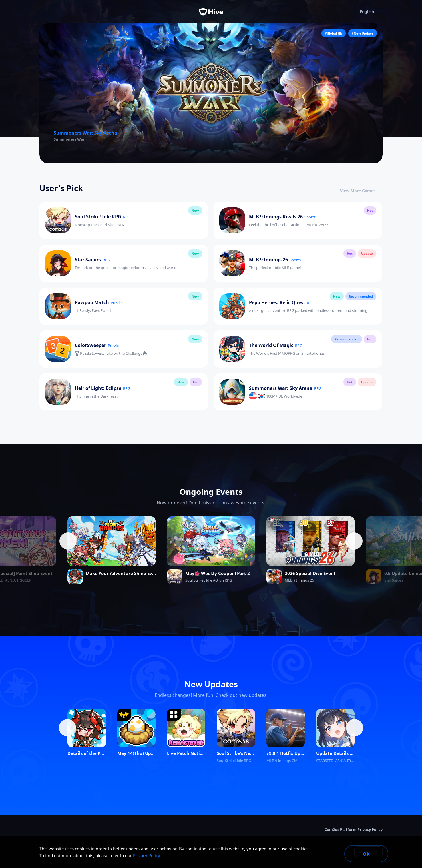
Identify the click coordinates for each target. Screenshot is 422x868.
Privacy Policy (147, 855)
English (371, 12)
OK (366, 854)
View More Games (361, 191)
